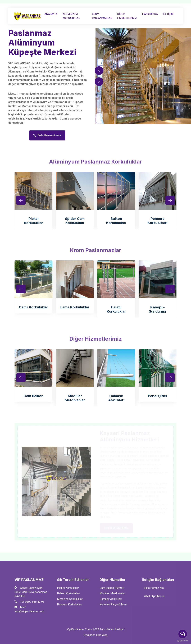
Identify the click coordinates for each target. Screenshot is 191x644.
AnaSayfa (51, 14)
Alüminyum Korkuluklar (71, 16)
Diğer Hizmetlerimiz (127, 16)
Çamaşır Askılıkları (116, 398)
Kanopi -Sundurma (158, 309)
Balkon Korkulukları (116, 221)
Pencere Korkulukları (158, 221)
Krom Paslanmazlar (102, 16)
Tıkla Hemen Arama (47, 135)
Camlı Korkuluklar (33, 307)
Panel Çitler (158, 396)
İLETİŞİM (168, 14)
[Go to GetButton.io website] (183, 641)
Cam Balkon (33, 396)
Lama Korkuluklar (75, 307)
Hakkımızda (150, 14)
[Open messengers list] (183, 634)
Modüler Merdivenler (75, 398)
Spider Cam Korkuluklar (75, 221)
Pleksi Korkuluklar (34, 221)
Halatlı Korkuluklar (116, 309)
